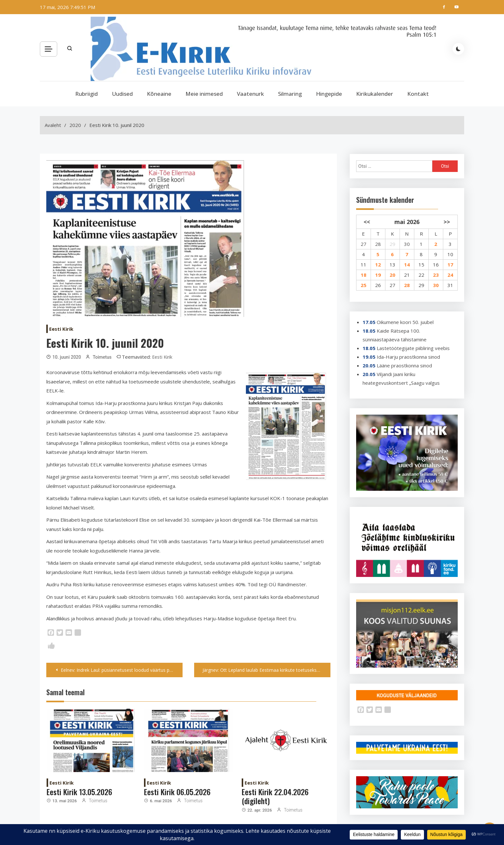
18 (364, 275)
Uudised (122, 94)
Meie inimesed (204, 94)
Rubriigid (86, 94)
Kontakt (418, 94)
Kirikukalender (375, 94)
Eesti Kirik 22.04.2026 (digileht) (275, 796)
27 (364, 244)
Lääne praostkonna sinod (404, 365)
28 (378, 244)
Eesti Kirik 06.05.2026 (177, 792)
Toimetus (102, 357)
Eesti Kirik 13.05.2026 (79, 792)
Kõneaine (159, 94)
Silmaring (290, 94)
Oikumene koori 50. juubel (405, 322)
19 (378, 275)
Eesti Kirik (61, 329)
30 (407, 244)
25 (364, 285)
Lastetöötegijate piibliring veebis (413, 348)
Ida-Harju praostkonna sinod (408, 357)
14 (407, 265)
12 (378, 265)
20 (392, 275)
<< (367, 222)
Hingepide (329, 94)
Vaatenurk (250, 94)
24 (450, 275)
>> (447, 222)
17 (450, 265)
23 (436, 275)
